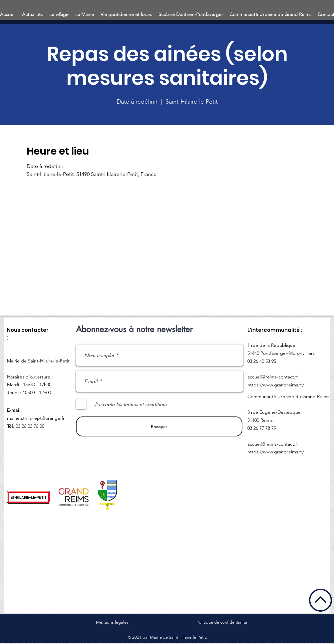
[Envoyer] (159, 426)
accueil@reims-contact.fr (273, 377)
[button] (33, 11)
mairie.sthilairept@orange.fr (36, 418)
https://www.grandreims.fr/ (276, 385)
